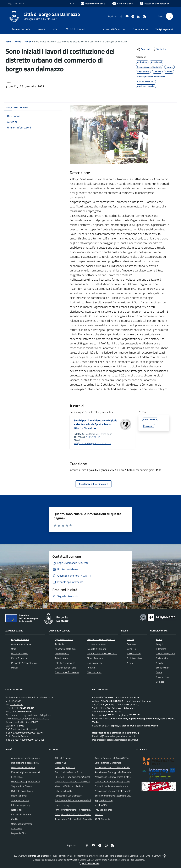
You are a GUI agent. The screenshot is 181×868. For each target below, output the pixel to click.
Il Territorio (161, 649)
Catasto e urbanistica (65, 663)
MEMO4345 (101, 805)
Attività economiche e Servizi (163, 668)
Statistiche (17, 829)
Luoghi (159, 644)
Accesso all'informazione (114, 29)
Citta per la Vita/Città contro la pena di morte (77, 814)
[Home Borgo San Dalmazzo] (44, 16)
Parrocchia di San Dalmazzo (68, 796)
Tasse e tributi (134, 653)
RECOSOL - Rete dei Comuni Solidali (72, 777)
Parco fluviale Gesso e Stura (68, 772)
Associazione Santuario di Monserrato (113, 791)
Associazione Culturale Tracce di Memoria (114, 777)
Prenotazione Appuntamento (25, 782)
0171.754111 (16, 701)
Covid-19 (131, 649)
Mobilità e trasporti (97, 649)
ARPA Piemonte (102, 819)
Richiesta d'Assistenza (22, 791)
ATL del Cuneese (63, 758)
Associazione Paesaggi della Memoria (113, 772)
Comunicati (132, 644)
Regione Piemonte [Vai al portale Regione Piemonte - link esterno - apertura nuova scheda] (16, 3)
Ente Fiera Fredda (63, 791)
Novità (18, 42)
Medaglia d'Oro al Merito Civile (40, 19)
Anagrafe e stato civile (66, 649)
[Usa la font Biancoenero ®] (93, 4)
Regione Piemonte (104, 800)
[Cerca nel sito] (169, 16)
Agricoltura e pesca (64, 639)
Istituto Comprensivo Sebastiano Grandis (114, 796)
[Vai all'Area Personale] (155, 4)
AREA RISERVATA (89, 863)
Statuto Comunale (20, 800)
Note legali (17, 810)
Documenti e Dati (20, 653)
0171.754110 (17, 704)
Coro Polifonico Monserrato (108, 763)
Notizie (130, 639)
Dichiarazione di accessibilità (25, 763)
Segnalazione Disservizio (23, 786)
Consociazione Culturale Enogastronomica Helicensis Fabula (124, 782)
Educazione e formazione (67, 672)
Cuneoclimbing (62, 805)
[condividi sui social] (143, 49)
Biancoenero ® (102, 860)
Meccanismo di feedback (23, 767)
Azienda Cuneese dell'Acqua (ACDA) (112, 758)
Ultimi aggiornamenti (21, 824)
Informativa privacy (21, 805)
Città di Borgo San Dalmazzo (52, 14)
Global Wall (60, 763)
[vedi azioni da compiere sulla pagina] (159, 49)
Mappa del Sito (19, 833)
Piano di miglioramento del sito (26, 772)
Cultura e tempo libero (65, 668)
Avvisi (28, 42)
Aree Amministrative (21, 644)
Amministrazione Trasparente (26, 758)
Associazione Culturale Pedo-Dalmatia (73, 819)
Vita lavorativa (94, 672)
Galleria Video (163, 658)
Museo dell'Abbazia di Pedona (69, 786)
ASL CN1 (99, 814)
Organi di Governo (20, 639)
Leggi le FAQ (17, 777)
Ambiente (59, 644)
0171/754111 (93, 437)
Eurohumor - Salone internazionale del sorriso (77, 800)
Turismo (91, 668)
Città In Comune (154, 856)
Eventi (159, 639)
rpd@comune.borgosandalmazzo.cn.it (117, 736)
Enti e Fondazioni (20, 658)
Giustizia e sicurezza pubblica (101, 639)
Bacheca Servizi (19, 796)
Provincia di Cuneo (103, 810)
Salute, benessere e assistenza (102, 653)
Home (8, 42)
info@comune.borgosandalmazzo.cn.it (92, 443)
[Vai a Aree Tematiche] (122, 4)
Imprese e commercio (98, 644)
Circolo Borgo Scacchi (65, 767)
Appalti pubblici (62, 653)
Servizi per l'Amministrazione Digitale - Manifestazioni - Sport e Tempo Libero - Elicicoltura (96, 424)
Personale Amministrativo (24, 663)
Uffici (14, 649)
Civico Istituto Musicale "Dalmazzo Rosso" (75, 782)
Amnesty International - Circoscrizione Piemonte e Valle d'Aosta (86, 810)
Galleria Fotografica (165, 653)
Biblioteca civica (135, 658)
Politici (14, 668)
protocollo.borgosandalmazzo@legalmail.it (32, 715)
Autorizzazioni (61, 658)
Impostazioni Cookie (21, 814)
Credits (15, 819)
